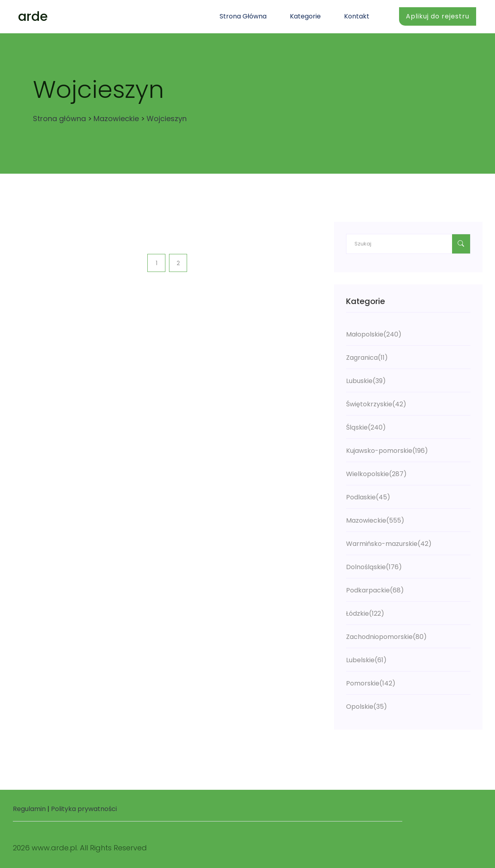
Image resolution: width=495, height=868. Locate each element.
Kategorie (305, 16)
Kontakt (357, 16)
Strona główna (243, 16)
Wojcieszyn (167, 119)
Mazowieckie (116, 119)
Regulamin (29, 809)
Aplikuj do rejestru (438, 16)
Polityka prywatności (84, 809)
